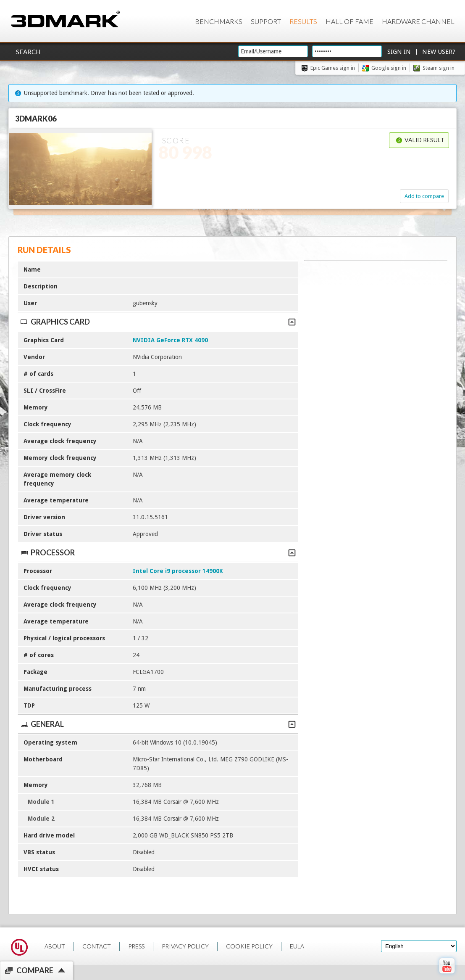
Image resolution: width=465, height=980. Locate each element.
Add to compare (424, 196)
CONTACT (97, 946)
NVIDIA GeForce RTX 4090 (170, 340)
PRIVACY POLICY (185, 946)
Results (303, 21)
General (158, 724)
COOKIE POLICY (249, 946)
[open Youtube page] (447, 975)
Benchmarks (219, 21)
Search (28, 52)
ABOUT (55, 946)
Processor (158, 552)
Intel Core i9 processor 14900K (178, 571)
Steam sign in (439, 68)
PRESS (136, 946)
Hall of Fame (349, 21)
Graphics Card (158, 322)
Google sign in (389, 68)
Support (266, 21)
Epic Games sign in (333, 68)
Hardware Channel (418, 21)
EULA (297, 946)
